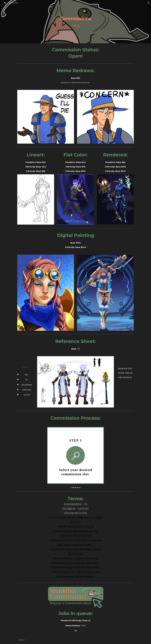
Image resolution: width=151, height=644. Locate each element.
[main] (75, 22)
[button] (149, 3)
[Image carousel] (75, 458)
